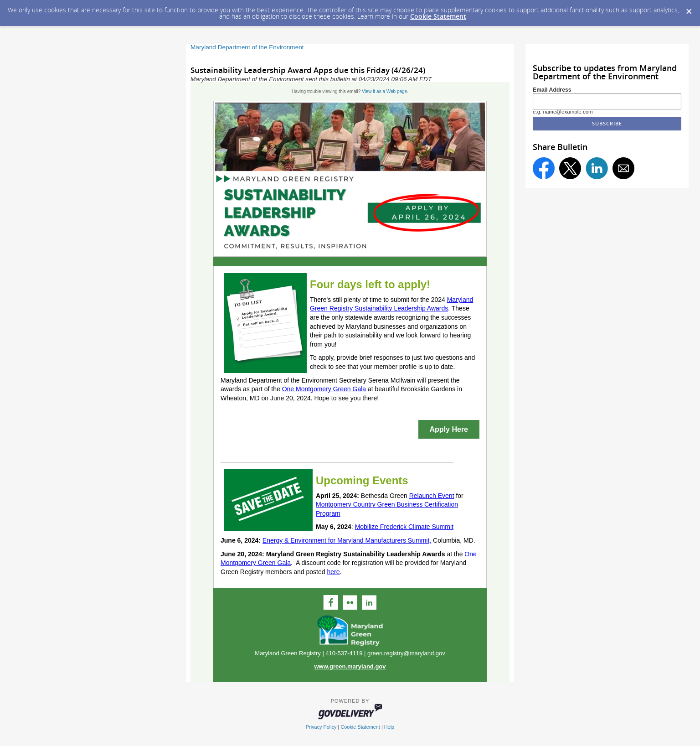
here (333, 572)
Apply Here (449, 429)
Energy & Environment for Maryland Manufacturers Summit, (347, 540)
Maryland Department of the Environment (247, 47)
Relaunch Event (432, 496)
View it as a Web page (384, 91)
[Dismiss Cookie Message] (689, 9)
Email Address (552, 90)
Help (389, 727)
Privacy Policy (321, 727)
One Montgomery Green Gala (324, 389)
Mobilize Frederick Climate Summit (404, 527)
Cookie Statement (438, 16)
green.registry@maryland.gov (406, 653)
